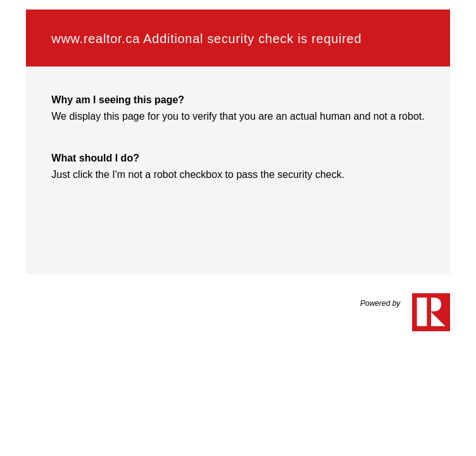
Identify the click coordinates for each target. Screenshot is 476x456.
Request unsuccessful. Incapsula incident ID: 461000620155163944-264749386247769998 (238, 228)
